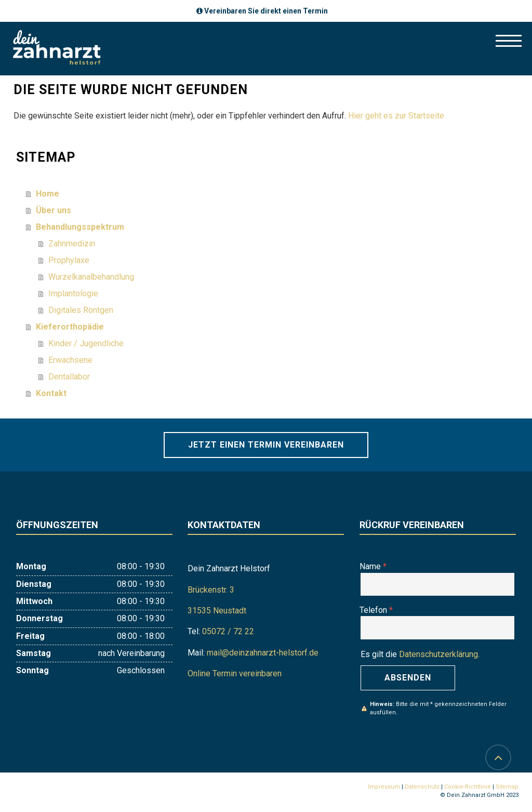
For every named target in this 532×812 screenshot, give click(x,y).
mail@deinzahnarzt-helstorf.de (263, 653)
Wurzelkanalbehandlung (91, 277)
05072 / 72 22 (228, 631)
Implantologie (73, 293)
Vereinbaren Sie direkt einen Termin (266, 11)
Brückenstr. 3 (211, 590)
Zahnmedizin (72, 244)
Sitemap (507, 787)
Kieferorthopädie (70, 327)
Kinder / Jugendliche (86, 343)
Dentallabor (69, 377)
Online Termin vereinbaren (235, 673)
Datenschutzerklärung (438, 654)
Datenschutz (422, 787)
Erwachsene (70, 360)
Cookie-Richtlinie (468, 787)
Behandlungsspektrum (80, 227)
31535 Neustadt (217, 611)
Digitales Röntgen (81, 310)
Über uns (54, 210)
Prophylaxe (69, 260)
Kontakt (51, 393)
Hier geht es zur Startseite (396, 116)
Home (48, 194)
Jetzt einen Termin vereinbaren (266, 445)
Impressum (384, 787)
